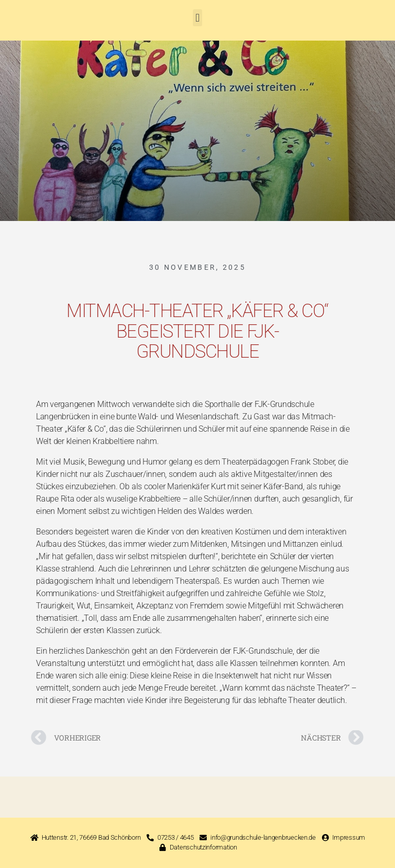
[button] (198, 18)
